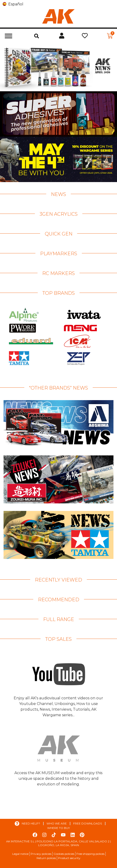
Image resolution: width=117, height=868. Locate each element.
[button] (37, 36)
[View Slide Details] (58, 67)
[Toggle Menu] (8, 36)
